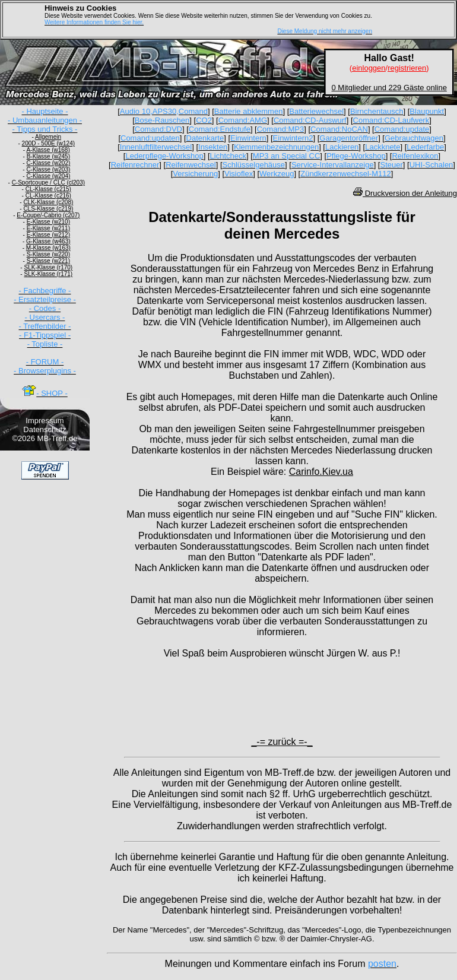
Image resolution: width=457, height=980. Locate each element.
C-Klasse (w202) (48, 163)
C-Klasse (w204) (48, 176)
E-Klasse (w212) (48, 235)
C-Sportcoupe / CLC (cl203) (48, 183)
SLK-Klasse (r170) (48, 267)
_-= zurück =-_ (282, 742)
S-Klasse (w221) (48, 261)
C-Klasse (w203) (48, 169)
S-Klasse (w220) (48, 254)
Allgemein (48, 137)
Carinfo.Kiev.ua (321, 472)
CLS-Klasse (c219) (48, 209)
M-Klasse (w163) (48, 248)
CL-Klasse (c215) (48, 189)
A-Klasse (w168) (48, 150)
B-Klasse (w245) (48, 156)
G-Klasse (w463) (48, 241)
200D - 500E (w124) (49, 143)
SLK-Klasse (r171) (48, 274)
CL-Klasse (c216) (48, 196)
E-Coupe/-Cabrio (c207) (48, 215)
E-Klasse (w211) (48, 228)
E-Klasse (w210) (48, 222)
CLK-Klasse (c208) (48, 202)
